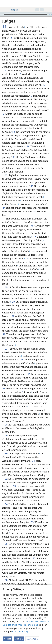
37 (34, 558)
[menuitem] (4, 4)
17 (35, 237)
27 (30, 407)
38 (6, 580)
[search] (49, 4)
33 (14, 486)
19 (6, 287)
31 (33, 461)
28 (6, 425)
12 (6, 175)
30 (6, 454)
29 (6, 435)
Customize (32, 639)
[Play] (2, 14)
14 (4, 208)
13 (32, 186)
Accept (8, 639)
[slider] (26, 14)
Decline (19, 639)
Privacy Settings (21, 631)
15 (34, 211)
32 (6, 479)
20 (13, 302)
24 (22, 360)
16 (32, 226)
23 (6, 349)
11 (14, 157)
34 (6, 504)
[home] (4, 4)
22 (4, 334)
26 (4, 389)
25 (29, 374)
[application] (26, 14)
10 (28, 146)
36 (6, 544)
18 (27, 258)
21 (13, 316)
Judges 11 (14, 10)
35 (32, 522)
